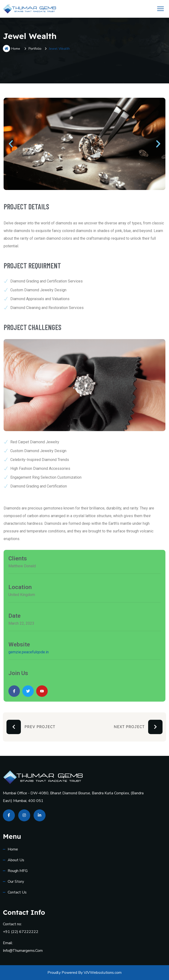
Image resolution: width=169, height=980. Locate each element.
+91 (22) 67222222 (21, 932)
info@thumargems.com (23, 951)
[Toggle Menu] (161, 9)
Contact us (17, 892)
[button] (11, 144)
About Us (16, 860)
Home (12, 49)
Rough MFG (18, 871)
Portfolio (35, 49)
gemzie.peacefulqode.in (29, 652)
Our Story (16, 882)
